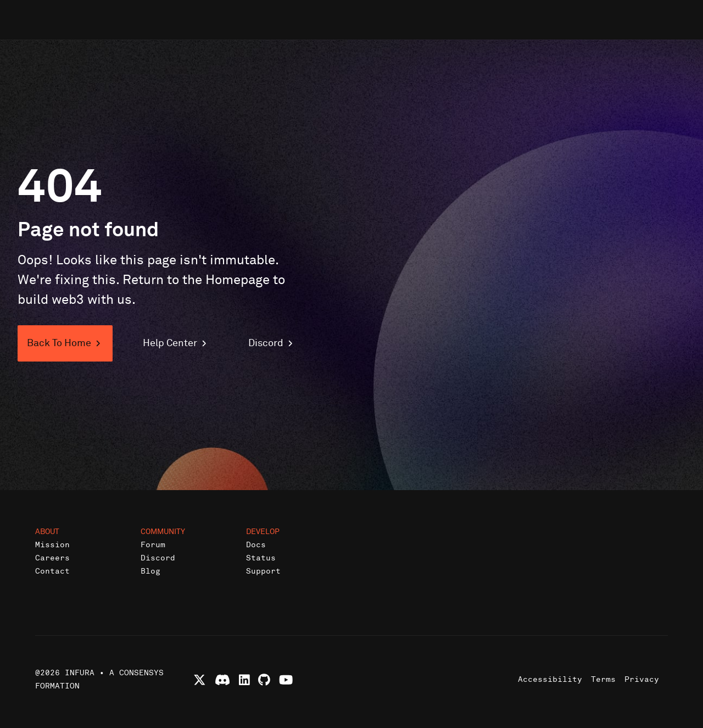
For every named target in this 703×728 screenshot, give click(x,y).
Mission (52, 545)
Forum (153, 545)
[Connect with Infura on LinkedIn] (244, 680)
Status (261, 558)
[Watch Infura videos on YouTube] (286, 680)
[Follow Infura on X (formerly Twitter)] (200, 680)
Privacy (642, 679)
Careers (52, 558)
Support (263, 571)
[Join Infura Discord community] (222, 680)
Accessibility (550, 679)
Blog (150, 571)
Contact (52, 571)
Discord (158, 558)
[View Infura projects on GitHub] (264, 680)
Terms (603, 679)
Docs (256, 545)
